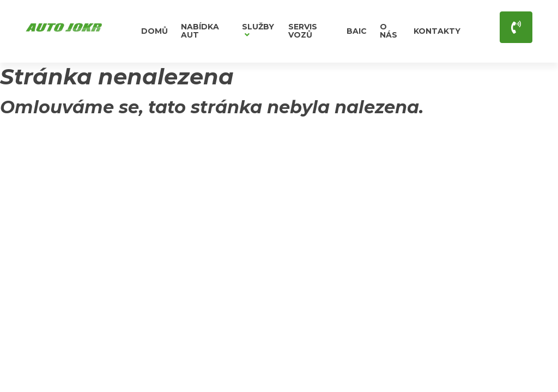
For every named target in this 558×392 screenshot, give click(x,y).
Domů (154, 31)
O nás (389, 31)
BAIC (357, 31)
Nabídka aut (200, 31)
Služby (258, 30)
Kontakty (437, 31)
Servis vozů (303, 31)
